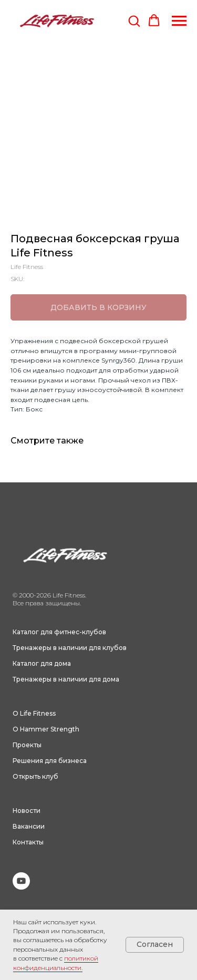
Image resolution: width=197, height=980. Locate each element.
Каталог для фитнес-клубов (59, 632)
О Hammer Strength (46, 729)
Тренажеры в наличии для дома (66, 679)
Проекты (27, 745)
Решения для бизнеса (50, 761)
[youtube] (21, 887)
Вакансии (29, 826)
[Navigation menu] (179, 21)
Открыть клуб (35, 776)
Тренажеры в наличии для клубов (70, 648)
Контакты (28, 842)
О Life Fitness (34, 713)
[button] (134, 20)
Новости (27, 811)
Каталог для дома (42, 663)
